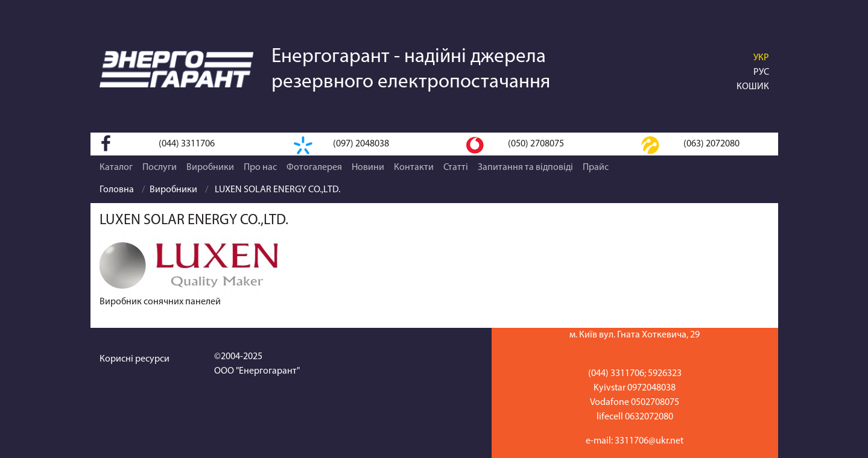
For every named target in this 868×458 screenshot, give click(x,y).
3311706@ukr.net (649, 441)
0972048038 (651, 388)
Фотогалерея (314, 168)
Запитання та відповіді (525, 168)
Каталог (116, 168)
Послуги (160, 168)
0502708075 (655, 403)
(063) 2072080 (711, 144)
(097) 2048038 (361, 144)
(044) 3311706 (187, 144)
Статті (456, 168)
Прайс (596, 168)
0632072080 (649, 417)
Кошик (753, 87)
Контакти (414, 168)
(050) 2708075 (536, 144)
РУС (761, 72)
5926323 (665, 374)
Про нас (260, 168)
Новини (368, 168)
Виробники (210, 168)
